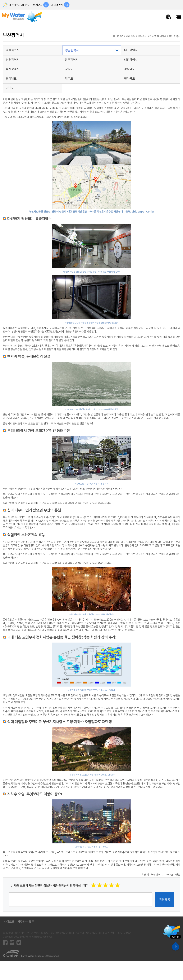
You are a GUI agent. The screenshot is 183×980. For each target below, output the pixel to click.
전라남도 (11, 79)
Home (120, 36)
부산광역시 (174, 36)
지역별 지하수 (159, 36)
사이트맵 (9, 922)
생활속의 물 (144, 36)
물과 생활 (130, 36)
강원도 (69, 69)
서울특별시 (13, 50)
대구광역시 (131, 50)
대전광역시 (131, 60)
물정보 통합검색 (169, 17)
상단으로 (176, 946)
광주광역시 (72, 60)
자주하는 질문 (26, 922)
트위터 (19, 943)
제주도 (69, 79)
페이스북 (5, 943)
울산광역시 (13, 69)
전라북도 (130, 79)
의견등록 (165, 900)
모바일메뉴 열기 (179, 17)
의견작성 (9, 892)
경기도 (10, 88)
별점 (120, 882)
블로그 (12, 943)
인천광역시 (13, 60)
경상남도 (130, 69)
